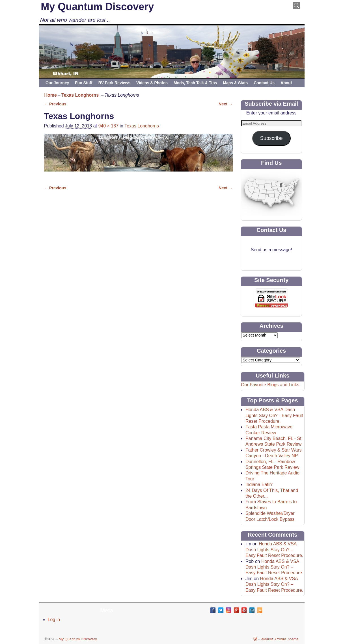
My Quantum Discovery (97, 7)
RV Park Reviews (114, 83)
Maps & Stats (235, 83)
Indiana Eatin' (259, 484)
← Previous (55, 104)
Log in (54, 620)
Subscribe (271, 138)
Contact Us (264, 83)
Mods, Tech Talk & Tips (195, 83)
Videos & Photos (152, 83)
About (286, 83)
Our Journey (57, 83)
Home (51, 95)
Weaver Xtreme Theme (279, 639)
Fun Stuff (84, 83)
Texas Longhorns (80, 95)
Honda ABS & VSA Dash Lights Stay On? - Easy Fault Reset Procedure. (274, 415)
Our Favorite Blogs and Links (270, 385)
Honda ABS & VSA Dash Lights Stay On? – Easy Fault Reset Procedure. (274, 550)
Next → (226, 104)
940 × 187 (108, 126)
